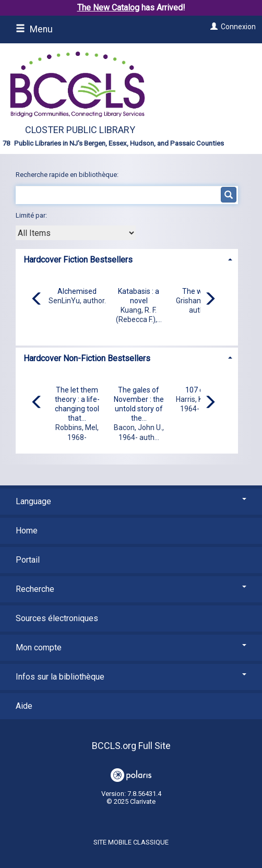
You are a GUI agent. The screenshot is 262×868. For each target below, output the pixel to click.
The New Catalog (108, 8)
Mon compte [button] (131, 647)
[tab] (127, 259)
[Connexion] (213, 27)
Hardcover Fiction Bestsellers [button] (78, 260)
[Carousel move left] (37, 300)
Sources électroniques (57, 618)
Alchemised (77, 291)
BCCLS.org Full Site (131, 746)
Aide (24, 706)
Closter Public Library (80, 130)
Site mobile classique (131, 842)
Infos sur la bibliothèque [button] (131, 677)
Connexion (238, 27)
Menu (34, 29)
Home (27, 531)
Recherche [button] (131, 589)
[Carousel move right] (210, 300)
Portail (28, 560)
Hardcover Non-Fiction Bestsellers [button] (87, 358)
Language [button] (131, 501)
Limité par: (32, 215)
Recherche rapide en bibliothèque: (68, 175)
